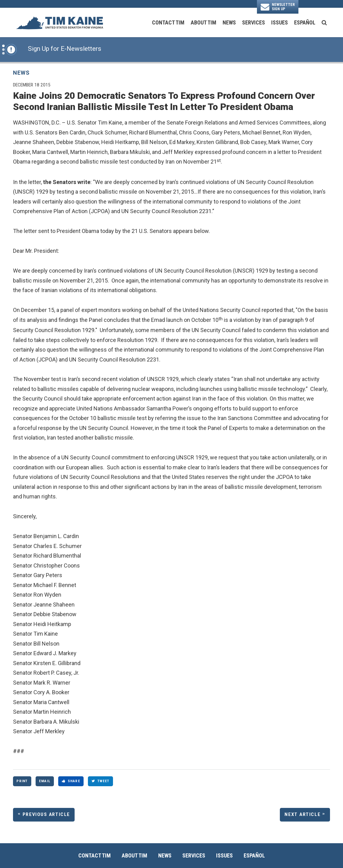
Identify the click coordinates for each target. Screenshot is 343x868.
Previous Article (46, 814)
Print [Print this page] (22, 781)
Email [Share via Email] (45, 781)
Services (254, 22)
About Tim (204, 22)
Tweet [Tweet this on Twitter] (101, 781)
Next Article (302, 814)
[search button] (324, 23)
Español (305, 22)
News (229, 22)
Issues (280, 22)
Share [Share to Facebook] (71, 781)
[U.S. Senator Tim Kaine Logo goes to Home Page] (59, 22)
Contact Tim (168, 22)
